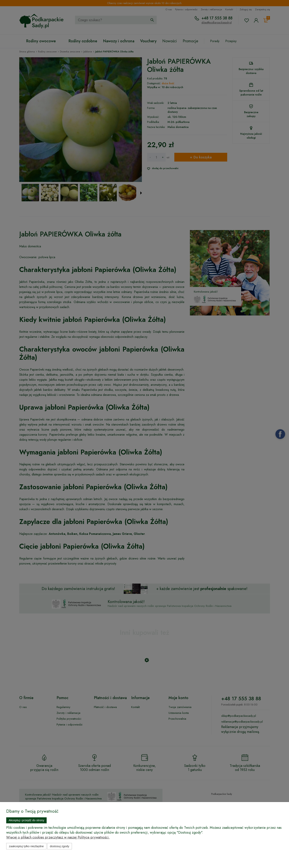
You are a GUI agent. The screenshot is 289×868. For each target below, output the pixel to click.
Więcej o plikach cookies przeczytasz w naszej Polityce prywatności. (58, 837)
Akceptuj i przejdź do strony (27, 820)
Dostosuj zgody (59, 846)
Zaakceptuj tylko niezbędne (26, 846)
